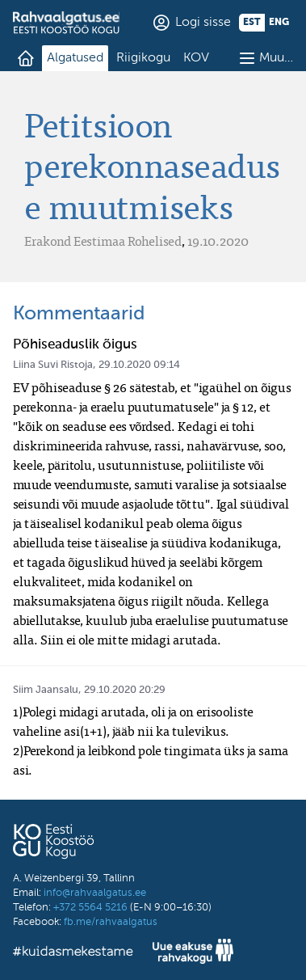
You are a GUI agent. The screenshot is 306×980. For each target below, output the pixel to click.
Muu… (276, 58)
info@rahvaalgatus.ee (95, 893)
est (252, 23)
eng (279, 23)
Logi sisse (203, 23)
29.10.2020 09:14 (139, 365)
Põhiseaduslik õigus (75, 345)
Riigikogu (143, 58)
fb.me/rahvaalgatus (111, 922)
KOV (196, 58)
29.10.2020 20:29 (125, 690)
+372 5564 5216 (90, 908)
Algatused (75, 58)
